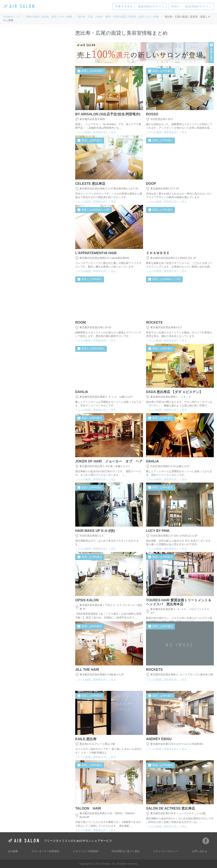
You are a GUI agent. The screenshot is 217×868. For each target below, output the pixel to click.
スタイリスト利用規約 (86, 851)
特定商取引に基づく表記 (126, 851)
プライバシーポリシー (166, 851)
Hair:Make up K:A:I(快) (95, 531)
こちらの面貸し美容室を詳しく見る (96, 132)
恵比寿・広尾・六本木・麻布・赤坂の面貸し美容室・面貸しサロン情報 (118, 17)
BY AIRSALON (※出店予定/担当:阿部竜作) (108, 114)
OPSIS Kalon (87, 600)
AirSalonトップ (12, 17)
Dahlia (82, 392)
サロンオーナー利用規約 (45, 851)
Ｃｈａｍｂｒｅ (158, 253)
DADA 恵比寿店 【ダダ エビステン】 (174, 392)
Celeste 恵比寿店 (90, 184)
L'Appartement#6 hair (96, 253)
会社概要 (13, 851)
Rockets (154, 322)
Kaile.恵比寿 (86, 739)
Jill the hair (87, 670)
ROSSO (152, 114)
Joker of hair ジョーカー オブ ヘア (109, 461)
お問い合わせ (200, 851)
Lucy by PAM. (158, 531)
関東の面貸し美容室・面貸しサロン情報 (49, 17)
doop (151, 184)
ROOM (81, 322)
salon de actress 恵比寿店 (170, 808)
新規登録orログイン (140, 6)
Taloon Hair (88, 808)
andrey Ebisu (159, 739)
